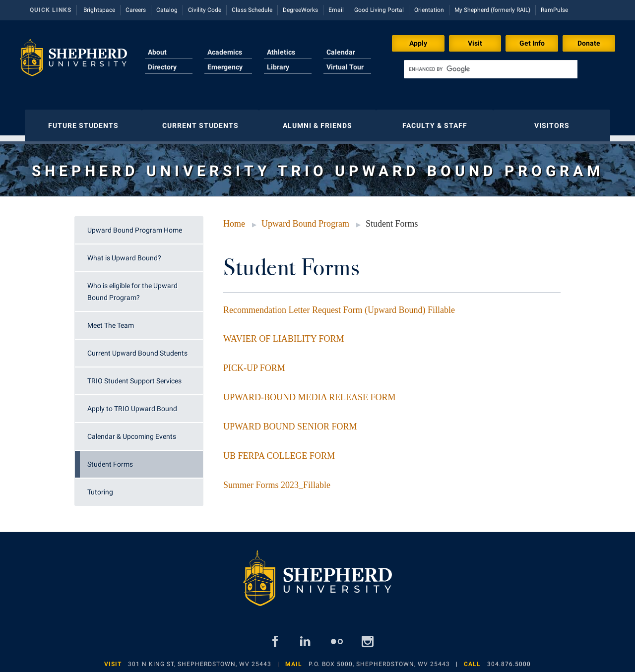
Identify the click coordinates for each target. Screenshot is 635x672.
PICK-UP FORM (254, 363)
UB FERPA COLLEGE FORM (279, 451)
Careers (136, 10)
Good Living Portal (379, 10)
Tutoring (100, 487)
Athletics (281, 52)
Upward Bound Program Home (135, 225)
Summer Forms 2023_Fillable (277, 480)
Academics (225, 52)
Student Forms (110, 459)
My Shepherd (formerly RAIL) (492, 10)
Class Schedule (252, 10)
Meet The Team (111, 320)
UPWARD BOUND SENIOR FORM (290, 422)
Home (234, 219)
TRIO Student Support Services (134, 376)
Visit (475, 43)
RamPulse (554, 10)
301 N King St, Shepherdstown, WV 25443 (200, 659)
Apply (418, 43)
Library (278, 67)
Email (336, 10)
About (157, 52)
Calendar (341, 52)
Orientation (429, 10)
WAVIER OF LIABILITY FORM (284, 334)
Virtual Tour (345, 67)
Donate (589, 43)
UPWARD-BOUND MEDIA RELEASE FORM (310, 392)
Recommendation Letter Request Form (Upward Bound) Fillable (339, 305)
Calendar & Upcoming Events (132, 431)
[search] (491, 69)
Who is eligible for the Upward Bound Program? (132, 287)
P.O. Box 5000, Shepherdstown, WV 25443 (379, 659)
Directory (162, 67)
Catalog (167, 10)
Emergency (225, 67)
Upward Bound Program (305, 219)
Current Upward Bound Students (137, 348)
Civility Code (205, 10)
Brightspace (99, 10)
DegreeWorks (300, 10)
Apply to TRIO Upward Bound (132, 404)
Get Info (532, 43)
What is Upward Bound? (124, 253)
